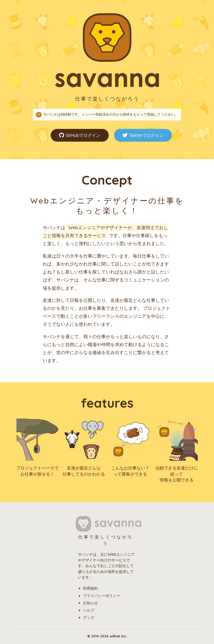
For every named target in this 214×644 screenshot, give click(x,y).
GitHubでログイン (80, 135)
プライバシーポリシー (102, 596)
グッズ (89, 617)
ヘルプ (89, 610)
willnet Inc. (118, 636)
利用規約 (90, 588)
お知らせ (90, 603)
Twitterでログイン (143, 135)
